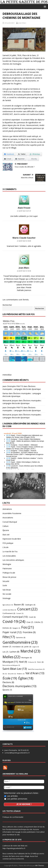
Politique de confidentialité (13, 817)
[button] (44, 6)
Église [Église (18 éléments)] (26, 678)
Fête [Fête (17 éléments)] (9, 637)
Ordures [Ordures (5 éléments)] (32, 662)
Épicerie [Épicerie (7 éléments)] (7, 690)
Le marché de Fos (10, 551)
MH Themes (40, 866)
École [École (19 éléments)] (10, 678)
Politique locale (9, 573)
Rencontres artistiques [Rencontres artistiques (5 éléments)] (11, 665)
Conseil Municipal (10, 522)
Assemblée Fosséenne (12, 513)
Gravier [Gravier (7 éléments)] (7, 647)
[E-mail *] (24, 787)
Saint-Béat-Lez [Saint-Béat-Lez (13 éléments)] (15, 669)
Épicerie (6, 530)
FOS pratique (8, 543)
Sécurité (6, 581)
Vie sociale (7, 594)
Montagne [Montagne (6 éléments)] (26, 658)
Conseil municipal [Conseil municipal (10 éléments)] (15, 617)
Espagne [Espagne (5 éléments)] (16, 628)
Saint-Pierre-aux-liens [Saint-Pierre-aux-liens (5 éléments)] (36, 669)
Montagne (7, 564)
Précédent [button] (6, 485)
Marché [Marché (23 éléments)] (30, 651)
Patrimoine (7, 569)
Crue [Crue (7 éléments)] (30, 622)
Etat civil (6, 535)
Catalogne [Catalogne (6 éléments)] (30, 605)
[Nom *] (24, 781)
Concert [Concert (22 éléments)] (27, 609)
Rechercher (7, 305)
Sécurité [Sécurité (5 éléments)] (12, 674)
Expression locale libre (12, 539)
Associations (8, 518)
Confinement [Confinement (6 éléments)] (9, 613)
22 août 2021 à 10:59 (24, 271)
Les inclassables (9, 556)
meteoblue (7, 375)
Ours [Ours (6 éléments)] (40, 662)
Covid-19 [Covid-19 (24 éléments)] (14, 622)
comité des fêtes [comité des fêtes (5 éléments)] (9, 610)
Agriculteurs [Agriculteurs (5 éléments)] (8, 605)
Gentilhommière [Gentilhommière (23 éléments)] (20, 642)
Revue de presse (9, 577)
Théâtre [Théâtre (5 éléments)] (21, 674)
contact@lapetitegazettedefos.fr (17, 753)
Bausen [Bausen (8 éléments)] (19, 605)
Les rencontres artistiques (13, 560)
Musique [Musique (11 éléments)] (10, 662)
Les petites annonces (16, 799)
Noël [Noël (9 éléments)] (23, 662)
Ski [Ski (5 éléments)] (5, 674)
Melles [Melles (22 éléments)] (11, 657)
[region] (24, 486)
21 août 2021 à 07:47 (24, 211)
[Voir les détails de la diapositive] (24, 486)
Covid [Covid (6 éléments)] (32, 617)
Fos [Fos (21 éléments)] (28, 627)
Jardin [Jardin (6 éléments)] (28, 647)
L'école (6, 547)
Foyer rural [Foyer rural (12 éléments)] (12, 632)
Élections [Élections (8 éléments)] (8, 682)
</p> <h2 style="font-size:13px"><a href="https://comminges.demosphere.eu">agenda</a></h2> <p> (24, 450)
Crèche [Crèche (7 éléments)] (39, 622)
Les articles (11, 796)
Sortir (5, 585)
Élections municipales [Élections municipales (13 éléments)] (19, 686)
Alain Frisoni (24, 208)
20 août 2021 (10, 23)
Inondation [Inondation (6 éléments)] (18, 647)
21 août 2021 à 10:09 (24, 241)
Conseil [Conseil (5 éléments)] (20, 614)
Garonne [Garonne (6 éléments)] (21, 637)
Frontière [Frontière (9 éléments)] (29, 632)
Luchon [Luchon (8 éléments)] (14, 652)
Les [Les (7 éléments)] (5, 652)
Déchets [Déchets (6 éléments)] (7, 628)
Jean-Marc (22, 23)
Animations (7, 509)
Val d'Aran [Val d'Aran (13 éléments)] (35, 673)
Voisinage (7, 598)
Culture (6, 526)
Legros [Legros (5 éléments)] (36, 647)
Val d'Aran (7, 590)
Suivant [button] (42, 485)
